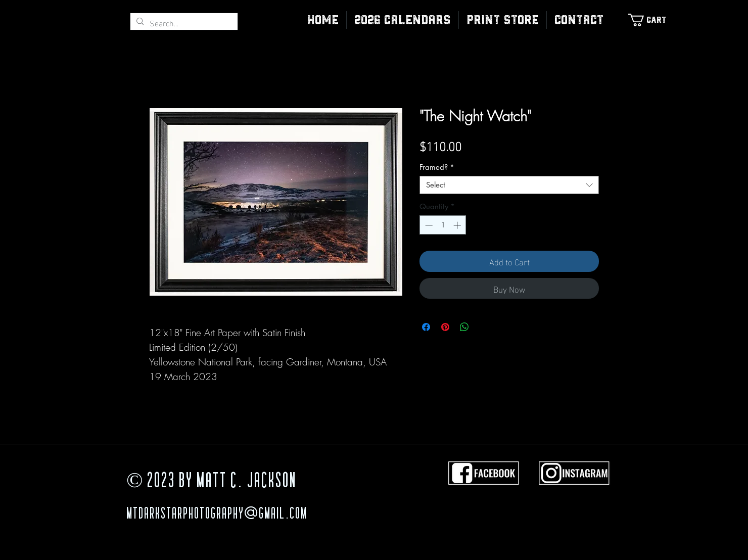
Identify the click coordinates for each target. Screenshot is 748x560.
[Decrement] (428, 225)
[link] (652, 20)
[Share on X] (484, 327)
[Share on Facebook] (426, 327)
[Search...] (183, 23)
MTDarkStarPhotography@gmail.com (217, 515)
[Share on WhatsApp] (464, 327)
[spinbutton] (443, 225)
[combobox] (509, 185)
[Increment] (458, 225)
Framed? (437, 167)
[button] (503, 20)
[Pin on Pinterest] (445, 327)
